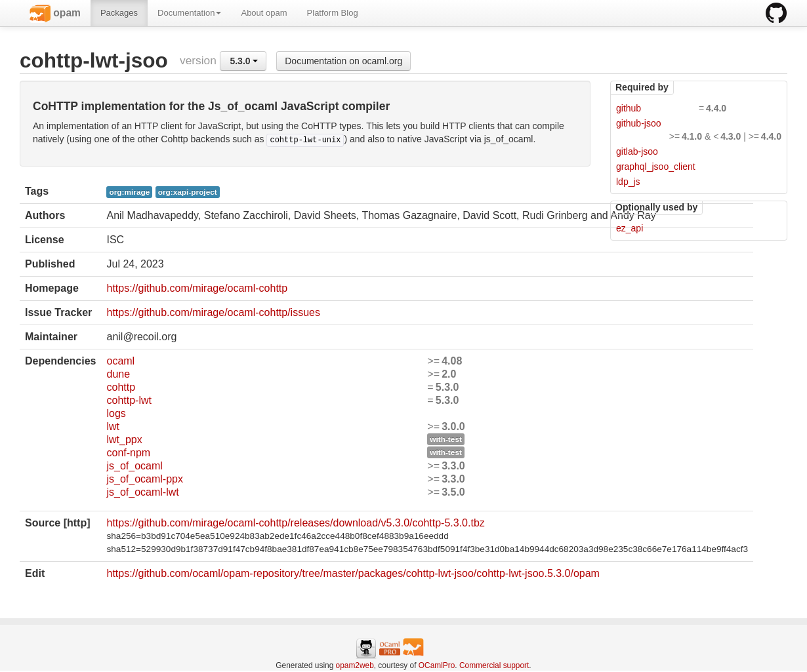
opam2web (355, 665)
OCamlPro (437, 665)
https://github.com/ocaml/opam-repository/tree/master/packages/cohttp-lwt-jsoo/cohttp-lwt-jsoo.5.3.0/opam (353, 573)
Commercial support (494, 665)
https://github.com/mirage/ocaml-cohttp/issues (213, 312)
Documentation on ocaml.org (343, 61)
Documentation (189, 13)
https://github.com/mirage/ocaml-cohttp (197, 288)
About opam (264, 13)
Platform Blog (333, 13)
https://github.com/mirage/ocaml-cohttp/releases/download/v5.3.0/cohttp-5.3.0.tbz (295, 523)
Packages (119, 13)
